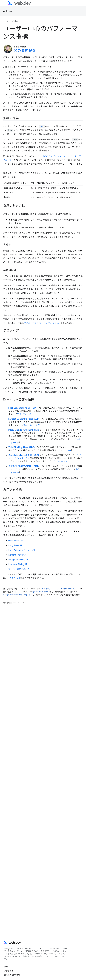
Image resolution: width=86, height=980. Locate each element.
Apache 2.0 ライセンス (41, 592)
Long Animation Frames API (22, 550)
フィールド (28, 414)
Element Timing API (17, 555)
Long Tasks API (16, 545)
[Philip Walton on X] (16, 51)
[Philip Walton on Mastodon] (27, 51)
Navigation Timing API (19, 560)
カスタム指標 (14, 578)
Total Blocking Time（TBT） (22, 447)
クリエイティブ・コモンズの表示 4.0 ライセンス (59, 589)
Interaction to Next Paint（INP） (24, 430)
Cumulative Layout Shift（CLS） (24, 455)
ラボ (19, 414)
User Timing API (16, 541)
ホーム (6, 21)
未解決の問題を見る (12, 975)
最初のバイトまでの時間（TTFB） (25, 466)
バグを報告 (9, 971)
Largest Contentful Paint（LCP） (24, 419)
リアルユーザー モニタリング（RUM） (42, 323)
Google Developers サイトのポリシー (18, 595)
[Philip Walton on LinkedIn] (23, 51)
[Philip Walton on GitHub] (19, 51)
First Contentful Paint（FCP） (23, 408)
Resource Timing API (18, 564)
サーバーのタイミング (19, 569)
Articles (8, 11)
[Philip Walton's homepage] (34, 51)
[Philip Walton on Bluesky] (30, 51)
